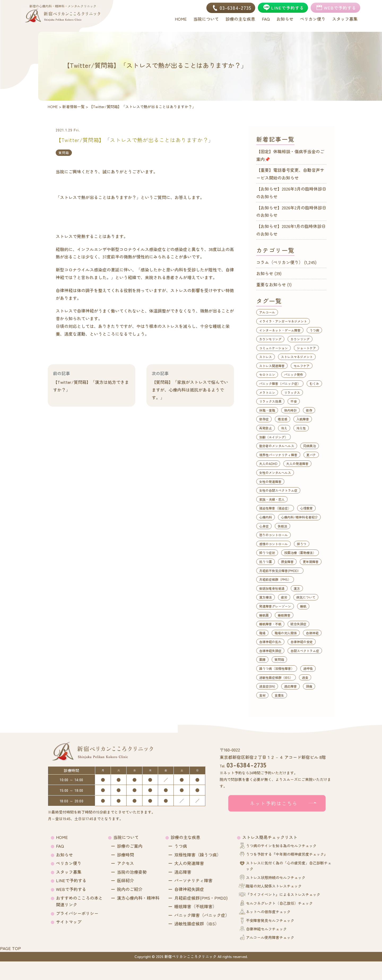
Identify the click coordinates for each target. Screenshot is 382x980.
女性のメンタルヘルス (275, 473)
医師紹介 (125, 880)
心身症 (264, 526)
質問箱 (64, 153)
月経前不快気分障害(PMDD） (280, 571)
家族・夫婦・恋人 (272, 499)
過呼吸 (308, 668)
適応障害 (290, 686)
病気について (306, 597)
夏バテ (311, 455)
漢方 (297, 588)
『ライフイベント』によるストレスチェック (283, 894)
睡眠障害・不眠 (270, 624)
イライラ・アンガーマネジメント (283, 321)
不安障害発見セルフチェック (270, 920)
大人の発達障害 (297, 463)
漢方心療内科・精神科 (138, 898)
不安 (294, 401)
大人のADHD (268, 463)
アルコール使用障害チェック (270, 937)
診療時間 (125, 855)
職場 (262, 633)
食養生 (279, 695)
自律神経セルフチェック (266, 929)
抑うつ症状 (267, 553)
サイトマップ (69, 922)
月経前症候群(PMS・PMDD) (201, 898)
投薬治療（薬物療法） (300, 553)
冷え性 (301, 428)
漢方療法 (266, 597)
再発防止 (266, 428)
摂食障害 (287, 562)
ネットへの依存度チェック (268, 912)
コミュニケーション (274, 348)
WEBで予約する (71, 889)
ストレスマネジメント (297, 357)
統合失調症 (298, 624)
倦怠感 (283, 419)
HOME (62, 837)
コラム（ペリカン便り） (280, 262)
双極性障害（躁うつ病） (198, 855)
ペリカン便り (69, 863)
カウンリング (300, 339)
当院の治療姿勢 (132, 872)
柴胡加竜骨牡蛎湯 (272, 588)
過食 (305, 677)
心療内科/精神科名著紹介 (299, 517)
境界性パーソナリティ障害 (278, 455)
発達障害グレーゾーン (275, 606)
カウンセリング (270, 339)
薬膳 (262, 659)
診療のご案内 (130, 846)
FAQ (60, 846)
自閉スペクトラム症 (305, 651)
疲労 (284, 597)
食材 (262, 695)
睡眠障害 (284, 615)
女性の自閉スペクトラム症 (278, 490)
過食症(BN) (267, 686)
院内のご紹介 (130, 889)
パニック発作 (294, 374)
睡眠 (303, 606)
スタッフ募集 (69, 872)
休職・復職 (267, 410)
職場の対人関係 (286, 633)
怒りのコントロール (274, 535)
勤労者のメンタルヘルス (277, 446)
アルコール (267, 312)
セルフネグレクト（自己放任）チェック (279, 903)
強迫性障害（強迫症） (275, 508)
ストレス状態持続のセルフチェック (276, 877)
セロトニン (267, 374)
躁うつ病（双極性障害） (277, 668)
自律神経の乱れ (270, 642)
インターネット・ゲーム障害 (280, 330)
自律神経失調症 (270, 651)
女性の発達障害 (270, 482)
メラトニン (267, 392)
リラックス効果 (270, 401)
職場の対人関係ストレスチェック (274, 886)
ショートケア (306, 348)
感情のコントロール (274, 544)
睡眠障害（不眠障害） (196, 906)
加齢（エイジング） (274, 437)
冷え (284, 428)
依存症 (264, 419)
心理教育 (306, 508)
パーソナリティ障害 (193, 880)
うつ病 (314, 330)
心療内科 (266, 517)
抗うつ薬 (266, 562)
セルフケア (302, 366)
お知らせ (265, 273)
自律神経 (312, 633)
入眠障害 (303, 419)
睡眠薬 (264, 615)
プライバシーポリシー (77, 913)
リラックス (292, 392)
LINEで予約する (71, 880)
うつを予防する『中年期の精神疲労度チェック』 (287, 854)
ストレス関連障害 (272, 366)
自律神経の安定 (302, 642)
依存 (309, 410)
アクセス (125, 863)
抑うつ (302, 544)
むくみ (314, 383)
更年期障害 (311, 562)
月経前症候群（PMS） (275, 579)
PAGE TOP (10, 948)
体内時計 (290, 410)
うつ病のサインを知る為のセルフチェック (281, 846)
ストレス (266, 357)
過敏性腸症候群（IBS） (276, 677)
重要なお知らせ (271, 284)
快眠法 (283, 526)
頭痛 (309, 686)
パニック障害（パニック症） (280, 383)
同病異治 (310, 446)
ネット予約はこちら (274, 803)
